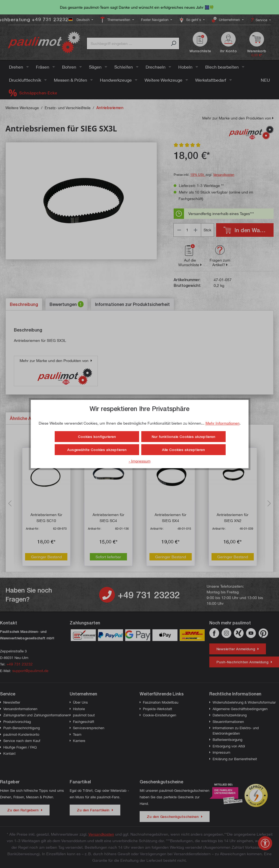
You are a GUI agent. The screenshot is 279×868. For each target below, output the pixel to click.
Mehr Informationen (223, 423)
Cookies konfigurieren (97, 437)
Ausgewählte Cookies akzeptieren (97, 450)
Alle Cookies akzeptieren (183, 450)
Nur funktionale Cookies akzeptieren (183, 437)
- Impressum (140, 461)
